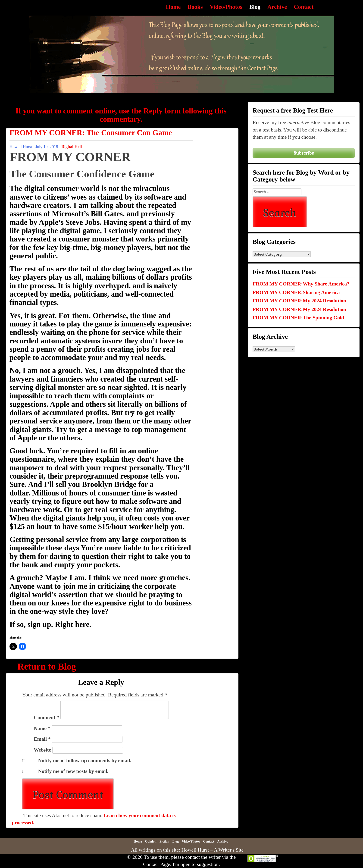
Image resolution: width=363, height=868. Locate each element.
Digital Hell (72, 147)
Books (195, 7)
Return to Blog (47, 666)
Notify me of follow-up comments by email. (85, 760)
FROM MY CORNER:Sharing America (296, 292)
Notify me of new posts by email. (73, 771)
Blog (255, 7)
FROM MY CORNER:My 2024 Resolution (299, 301)
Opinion (151, 841)
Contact (304, 7)
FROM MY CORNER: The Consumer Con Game (91, 133)
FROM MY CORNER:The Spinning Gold (298, 318)
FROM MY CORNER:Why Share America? (301, 284)
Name (42, 728)
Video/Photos (226, 7)
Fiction (164, 841)
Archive (277, 7)
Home (173, 7)
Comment (46, 717)
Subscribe (304, 153)
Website (42, 750)
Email (42, 739)
